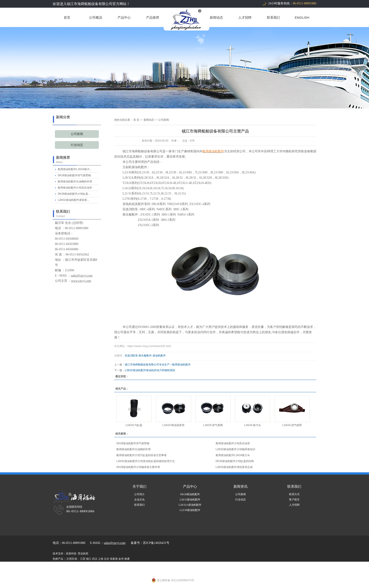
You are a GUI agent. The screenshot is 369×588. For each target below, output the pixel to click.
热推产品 (58, 559)
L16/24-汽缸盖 (134, 425)
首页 (67, 17)
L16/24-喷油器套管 (174, 425)
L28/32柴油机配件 (190, 500)
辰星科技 (71, 554)
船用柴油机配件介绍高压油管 (75, 188)
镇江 (89, 559)
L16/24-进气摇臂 (292, 425)
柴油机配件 (159, 356)
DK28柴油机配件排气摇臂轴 (74, 175)
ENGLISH (302, 17)
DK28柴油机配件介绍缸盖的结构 (235, 461)
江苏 (83, 559)
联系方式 (294, 494)
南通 (127, 559)
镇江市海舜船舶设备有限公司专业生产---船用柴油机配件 (158, 365)
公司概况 (96, 17)
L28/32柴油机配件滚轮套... (73, 200)
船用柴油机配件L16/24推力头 (233, 455)
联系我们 (273, 17)
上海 (101, 559)
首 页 (136, 120)
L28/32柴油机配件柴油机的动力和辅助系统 (150, 370)
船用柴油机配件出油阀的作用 (75, 182)
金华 (121, 559)
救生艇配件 (145, 356)
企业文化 (139, 500)
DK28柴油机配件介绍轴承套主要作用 (138, 467)
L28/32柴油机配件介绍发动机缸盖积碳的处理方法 (146, 461)
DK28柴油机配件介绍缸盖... (74, 194)
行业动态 (77, 145)
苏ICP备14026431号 (156, 543)
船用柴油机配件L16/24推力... (75, 169)
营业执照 (83, 554)
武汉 (95, 559)
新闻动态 (216, 17)
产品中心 (124, 17)
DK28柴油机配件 (190, 494)
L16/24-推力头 (253, 425)
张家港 (114, 559)
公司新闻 (77, 134)
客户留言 (294, 500)
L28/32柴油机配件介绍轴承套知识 (236, 449)
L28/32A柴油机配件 (190, 505)
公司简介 (139, 494)
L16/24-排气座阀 (213, 425)
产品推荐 (153, 17)
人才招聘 (245, 17)
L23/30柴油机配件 (190, 510)
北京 (107, 559)
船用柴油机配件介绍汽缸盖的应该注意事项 (141, 455)
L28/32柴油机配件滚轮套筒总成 (234, 467)
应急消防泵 (131, 356)
